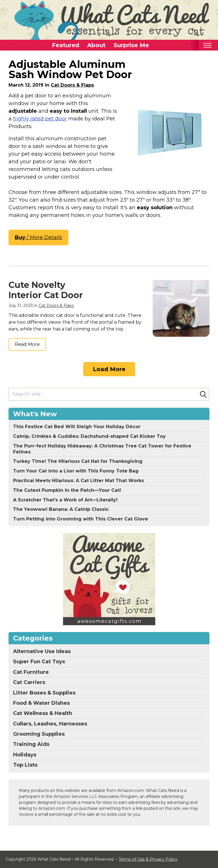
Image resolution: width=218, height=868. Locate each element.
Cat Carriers (29, 682)
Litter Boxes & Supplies (44, 693)
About (96, 45)
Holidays (25, 755)
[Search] (203, 394)
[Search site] (103, 394)
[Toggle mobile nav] (207, 45)
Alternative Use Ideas (42, 651)
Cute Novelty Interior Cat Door (46, 290)
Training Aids (31, 744)
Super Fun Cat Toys (39, 662)
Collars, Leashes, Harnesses (50, 724)
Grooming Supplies (39, 734)
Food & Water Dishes (41, 703)
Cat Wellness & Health (43, 713)
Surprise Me (131, 45)
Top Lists (25, 765)
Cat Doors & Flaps (72, 85)
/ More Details (38, 237)
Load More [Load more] (109, 369)
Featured (66, 45)
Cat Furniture (31, 672)
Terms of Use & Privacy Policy (148, 859)
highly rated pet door (40, 119)
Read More (27, 344)
